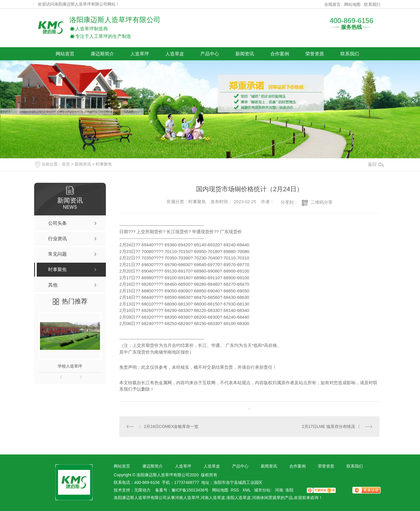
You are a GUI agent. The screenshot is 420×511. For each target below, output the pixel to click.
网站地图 (352, 4)
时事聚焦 (104, 164)
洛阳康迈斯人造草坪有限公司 (115, 20)
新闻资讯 (245, 54)
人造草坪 (140, 54)
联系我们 (372, 4)
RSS (236, 490)
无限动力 (142, 490)
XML (247, 490)
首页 (66, 164)
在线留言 (332, 4)
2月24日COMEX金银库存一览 (171, 426)
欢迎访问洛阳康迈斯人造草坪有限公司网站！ (79, 4)
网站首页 (65, 54)
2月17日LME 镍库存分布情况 (328, 426)
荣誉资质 (315, 54)
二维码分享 (322, 202)
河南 (279, 490)
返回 (376, 164)
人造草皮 (175, 54)
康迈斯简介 (102, 54)
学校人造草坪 (70, 366)
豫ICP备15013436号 (190, 490)
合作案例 (280, 54)
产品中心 (210, 54)
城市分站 (262, 490)
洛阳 (289, 490)
